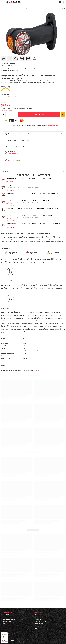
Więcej (40, 371)
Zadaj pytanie (7, 172)
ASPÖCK (9, 95)
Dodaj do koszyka (39, 114)
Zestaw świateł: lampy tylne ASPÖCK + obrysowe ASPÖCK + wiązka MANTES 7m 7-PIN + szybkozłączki (33, 201)
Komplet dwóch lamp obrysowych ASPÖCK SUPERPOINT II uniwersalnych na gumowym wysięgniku (32, 208)
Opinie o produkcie (9, 168)
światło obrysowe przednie (27, 69)
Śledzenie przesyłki (7, 617)
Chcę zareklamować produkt (9, 619)
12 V (7, 67)
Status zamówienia (7, 615)
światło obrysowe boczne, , (27, 69)
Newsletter (38, 628)
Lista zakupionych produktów (42, 621)
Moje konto (38, 612)
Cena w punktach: (12, 139)
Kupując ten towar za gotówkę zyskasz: (17, 140)
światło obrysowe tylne (40, 69)
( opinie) (17, 96)
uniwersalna (12, 64)
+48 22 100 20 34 (49, 146)
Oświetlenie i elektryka (18, 8)
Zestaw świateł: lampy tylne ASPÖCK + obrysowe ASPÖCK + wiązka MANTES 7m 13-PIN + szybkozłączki (33, 216)
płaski (17, 70)
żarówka (10, 65)
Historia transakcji (39, 624)
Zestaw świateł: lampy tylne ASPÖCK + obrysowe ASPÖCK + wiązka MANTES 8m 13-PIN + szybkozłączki (33, 186)
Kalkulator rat (34, 152)
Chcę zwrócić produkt (8, 621)
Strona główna (9, 8)
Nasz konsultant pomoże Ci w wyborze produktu (31, 146)
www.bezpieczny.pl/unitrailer (52, 126)
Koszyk (36, 617)
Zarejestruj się (38, 615)
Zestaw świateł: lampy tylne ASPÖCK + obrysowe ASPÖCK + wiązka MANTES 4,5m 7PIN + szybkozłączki (33, 193)
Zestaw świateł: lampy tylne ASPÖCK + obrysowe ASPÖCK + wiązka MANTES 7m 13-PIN (29, 178)
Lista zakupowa (38, 619)
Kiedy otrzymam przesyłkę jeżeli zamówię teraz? (20, 134)
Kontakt (4, 624)
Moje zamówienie (7, 612)
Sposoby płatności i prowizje (9, 640)
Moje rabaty (38, 626)
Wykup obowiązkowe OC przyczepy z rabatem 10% (34, 126)
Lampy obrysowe (28, 8)
